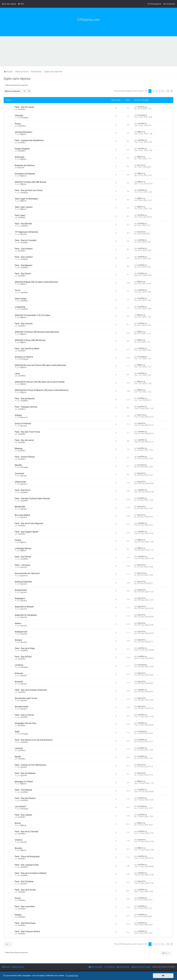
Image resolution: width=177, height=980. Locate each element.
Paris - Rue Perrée (23, 557)
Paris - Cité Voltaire (24, 249)
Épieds (18, 757)
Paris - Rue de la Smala (25, 890)
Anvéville (19, 682)
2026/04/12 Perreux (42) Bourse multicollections (37, 332)
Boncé (18, 823)
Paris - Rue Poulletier (24, 881)
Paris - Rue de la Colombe (26, 831)
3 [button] (156, 91)
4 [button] (160, 91)
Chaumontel (20, 482)
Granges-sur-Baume (24, 357)
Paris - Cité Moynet (23, 790)
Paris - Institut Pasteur (25, 457)
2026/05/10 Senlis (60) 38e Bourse (30, 182)
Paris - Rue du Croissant (26, 240)
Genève (18, 915)
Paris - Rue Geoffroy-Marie (27, 349)
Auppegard (20, 598)
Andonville (20, 157)
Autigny (18, 415)
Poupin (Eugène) (22, 149)
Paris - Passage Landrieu (26, 407)
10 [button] (168, 91)
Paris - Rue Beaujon (24, 265)
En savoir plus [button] (72, 976)
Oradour (19, 840)
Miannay (19, 448)
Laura (17, 373)
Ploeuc (18, 124)
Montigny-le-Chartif (24, 782)
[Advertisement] (88, 55)
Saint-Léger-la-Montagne (26, 199)
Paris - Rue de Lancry (24, 440)
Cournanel (19, 473)
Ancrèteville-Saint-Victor (26, 698)
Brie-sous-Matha (22, 515)
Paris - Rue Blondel (23, 224)
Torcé (17, 290)
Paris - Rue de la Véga (25, 648)
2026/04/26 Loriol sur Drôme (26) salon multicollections (40, 365)
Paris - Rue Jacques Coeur (27, 865)
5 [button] (163, 91)
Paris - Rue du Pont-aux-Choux (29, 190)
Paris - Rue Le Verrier (24, 715)
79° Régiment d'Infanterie (26, 232)
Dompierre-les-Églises (25, 174)
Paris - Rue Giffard (23, 657)
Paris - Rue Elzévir (23, 274)
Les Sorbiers (20, 806)
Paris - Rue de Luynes (24, 107)
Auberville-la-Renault (24, 607)
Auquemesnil (21, 590)
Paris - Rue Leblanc (23, 815)
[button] (146, 91)
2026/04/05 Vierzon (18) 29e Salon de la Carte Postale (40, 382)
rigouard (24, 234)
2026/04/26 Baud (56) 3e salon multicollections (36, 282)
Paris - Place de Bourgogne (27, 856)
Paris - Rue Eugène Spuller (27, 532)
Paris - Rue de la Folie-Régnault (29, 523)
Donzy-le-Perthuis (23, 423)
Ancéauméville (21, 707)
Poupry (18, 540)
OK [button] (163, 976)
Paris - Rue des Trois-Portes (27, 432)
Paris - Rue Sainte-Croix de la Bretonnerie (34, 740)
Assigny (18, 640)
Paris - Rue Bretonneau (25, 923)
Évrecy (18, 898)
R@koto (23, 134)
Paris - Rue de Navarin (25, 398)
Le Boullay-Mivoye (23, 548)
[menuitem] (21, 4)
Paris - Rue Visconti (24, 324)
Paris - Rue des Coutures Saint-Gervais (32, 498)
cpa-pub (21, 168)
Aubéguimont (21, 632)
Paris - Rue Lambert (24, 257)
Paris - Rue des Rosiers (25, 798)
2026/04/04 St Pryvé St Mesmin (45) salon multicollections (42, 390)
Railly (17, 732)
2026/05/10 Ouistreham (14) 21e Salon (32, 315)
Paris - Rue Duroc (23, 490)
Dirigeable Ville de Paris (26, 723)
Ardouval (19, 673)
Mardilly (18, 465)
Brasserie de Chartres (25, 165)
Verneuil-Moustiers (23, 132)
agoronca (24, 417)
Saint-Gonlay (21, 299)
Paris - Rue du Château (25, 773)
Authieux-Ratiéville (23, 582)
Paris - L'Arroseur (23, 565)
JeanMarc (22, 109)
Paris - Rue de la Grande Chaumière (31, 690)
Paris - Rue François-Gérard (27, 931)
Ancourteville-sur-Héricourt (27, 573)
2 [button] (153, 91)
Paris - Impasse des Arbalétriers (29, 140)
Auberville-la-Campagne (26, 615)
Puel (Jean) (20, 215)
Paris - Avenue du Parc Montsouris (30, 765)
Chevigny (19, 115)
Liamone (19, 748)
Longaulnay (20, 307)
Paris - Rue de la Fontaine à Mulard (31, 873)
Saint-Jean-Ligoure (24, 207)
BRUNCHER (20, 507)
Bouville (18, 848)
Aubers (18, 623)
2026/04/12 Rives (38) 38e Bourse (30, 340)
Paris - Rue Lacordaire (25, 906)
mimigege (24, 118)
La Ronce (19, 665)
